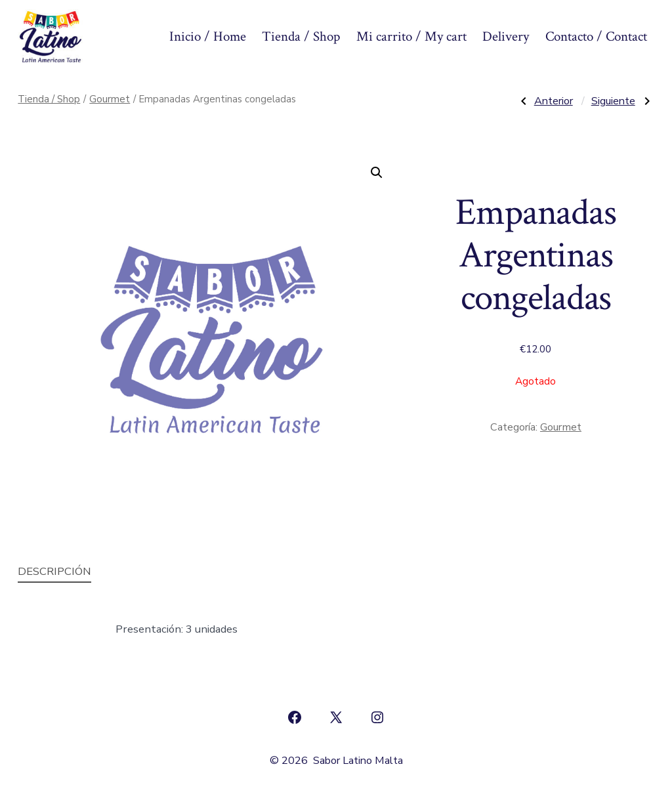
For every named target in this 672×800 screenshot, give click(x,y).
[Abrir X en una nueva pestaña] (336, 717)
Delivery (506, 36)
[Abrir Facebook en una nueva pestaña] (295, 717)
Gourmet (110, 99)
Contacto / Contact (596, 36)
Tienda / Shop (301, 36)
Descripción (54, 571)
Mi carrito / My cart (411, 36)
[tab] (54, 572)
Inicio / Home (208, 36)
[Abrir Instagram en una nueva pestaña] (377, 717)
